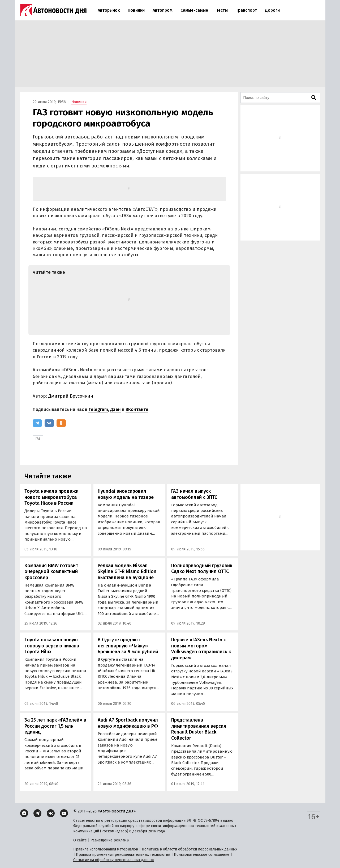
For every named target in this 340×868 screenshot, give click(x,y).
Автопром (163, 10)
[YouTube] (64, 813)
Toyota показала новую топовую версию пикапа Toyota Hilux (52, 646)
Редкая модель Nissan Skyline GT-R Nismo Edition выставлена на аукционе (127, 572)
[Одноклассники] (61, 423)
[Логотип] (53, 10)
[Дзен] (24, 813)
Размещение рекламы (110, 840)
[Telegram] (37, 423)
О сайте (80, 840)
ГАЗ (38, 439)
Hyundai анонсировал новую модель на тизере (126, 494)
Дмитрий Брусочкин (71, 396)
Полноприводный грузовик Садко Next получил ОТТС (202, 569)
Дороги (272, 10)
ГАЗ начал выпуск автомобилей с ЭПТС (194, 494)
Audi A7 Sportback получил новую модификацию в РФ (128, 723)
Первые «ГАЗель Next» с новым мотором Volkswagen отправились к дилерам (201, 649)
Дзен (115, 409)
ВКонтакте (137, 409)
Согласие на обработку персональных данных (114, 860)
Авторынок (109, 10)
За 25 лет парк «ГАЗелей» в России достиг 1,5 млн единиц (55, 726)
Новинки (136, 10)
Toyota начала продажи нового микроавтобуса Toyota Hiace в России (51, 497)
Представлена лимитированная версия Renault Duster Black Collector (199, 729)
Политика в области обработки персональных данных (190, 849)
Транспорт (246, 10)
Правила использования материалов (106, 849)
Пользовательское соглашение (202, 855)
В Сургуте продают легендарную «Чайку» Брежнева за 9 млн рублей (128, 646)
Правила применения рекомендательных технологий (123, 855)
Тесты (222, 10)
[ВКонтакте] (49, 423)
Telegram (98, 409)
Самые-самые (194, 10)
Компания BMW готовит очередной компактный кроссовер (51, 572)
